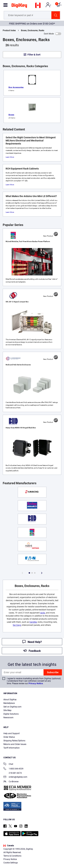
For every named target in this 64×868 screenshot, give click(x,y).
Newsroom (8, 718)
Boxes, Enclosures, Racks (33, 30)
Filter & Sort (34, 55)
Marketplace (9, 703)
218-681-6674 (13, 773)
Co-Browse (11, 782)
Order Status (9, 737)
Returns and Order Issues (15, 744)
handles (33, 622)
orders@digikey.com (15, 777)
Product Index (9, 30)
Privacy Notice (36, 683)
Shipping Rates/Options (14, 741)
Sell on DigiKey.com (12, 707)
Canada (9, 846)
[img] (19, 6)
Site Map (7, 710)
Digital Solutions (11, 714)
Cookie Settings (11, 863)
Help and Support (12, 733)
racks (43, 613)
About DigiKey (10, 700)
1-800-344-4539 (13, 769)
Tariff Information (12, 748)
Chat (8, 764)
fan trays (17, 625)
